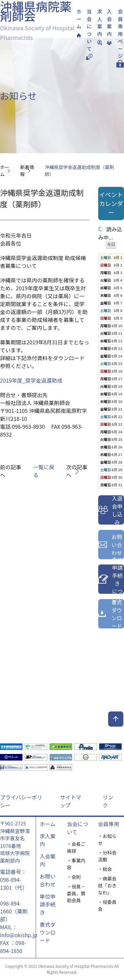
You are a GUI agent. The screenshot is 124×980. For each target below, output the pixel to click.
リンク (108, 801)
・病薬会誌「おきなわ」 (107, 885)
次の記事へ (77, 471)
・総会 (105, 869)
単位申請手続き (48, 904)
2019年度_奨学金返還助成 (31, 380)
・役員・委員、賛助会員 (76, 893)
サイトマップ (70, 801)
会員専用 (108, 824)
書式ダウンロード (48, 932)
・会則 (74, 877)
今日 (111, 245)
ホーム (48, 824)
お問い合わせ (48, 880)
